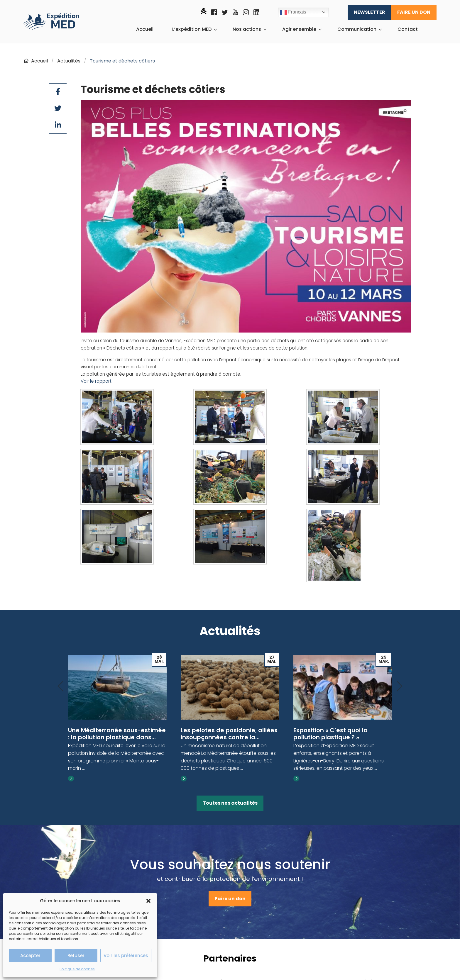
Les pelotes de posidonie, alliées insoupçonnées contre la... (229, 734)
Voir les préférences (126, 956)
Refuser (76, 956)
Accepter (30, 956)
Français (293, 12)
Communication (357, 29)
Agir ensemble (299, 29)
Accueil (145, 29)
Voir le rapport (96, 381)
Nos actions (247, 29)
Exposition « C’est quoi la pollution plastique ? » (330, 734)
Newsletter (369, 12)
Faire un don (414, 12)
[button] (148, 901)
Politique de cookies (77, 969)
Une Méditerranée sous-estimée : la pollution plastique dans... (117, 734)
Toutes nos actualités (230, 803)
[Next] (400, 687)
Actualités (69, 61)
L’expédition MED (192, 29)
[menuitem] (145, 29)
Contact (408, 29)
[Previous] (60, 687)
